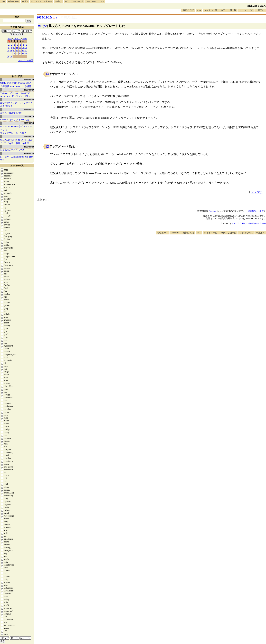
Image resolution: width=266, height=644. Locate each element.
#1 (40, 26)
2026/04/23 (29, 147)
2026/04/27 (29, 109)
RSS (199, 10)
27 (23, 54)
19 (20, 51)
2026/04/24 (29, 136)
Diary (101, 1)
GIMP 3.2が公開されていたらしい (17, 140)
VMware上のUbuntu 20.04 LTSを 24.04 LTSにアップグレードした (16, 95)
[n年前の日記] (68, 17)
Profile (25, 1)
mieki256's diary (256, 6)
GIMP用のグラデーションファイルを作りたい (16, 105)
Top (3, 1)
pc (45, 26)
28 (26, 54)
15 (8, 51)
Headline (175, 233)
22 (8, 54)
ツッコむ (256, 192)
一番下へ (260, 10)
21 (26, 51)
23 (11, 54)
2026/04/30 (29, 79)
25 (17, 54)
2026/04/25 (29, 123)
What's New (13, 1)
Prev (10, 38)
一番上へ (260, 233)
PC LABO (36, 1)
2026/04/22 (29, 153)
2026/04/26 (29, 116)
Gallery (58, 1)
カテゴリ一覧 (17, 166)
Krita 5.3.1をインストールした (15, 120)
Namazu (212, 211)
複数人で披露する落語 (11, 113)
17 (14, 51)
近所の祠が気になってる (12, 150)
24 (14, 54)
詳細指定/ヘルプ (256, 211)
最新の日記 (188, 10)
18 (17, 51)
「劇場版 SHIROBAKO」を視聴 (16, 86)
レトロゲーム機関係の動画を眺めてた (17, 158)
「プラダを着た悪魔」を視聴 (15, 143)
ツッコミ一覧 (246, 10)
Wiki (67, 1)
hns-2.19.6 (236, 223)
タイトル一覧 (211, 10)
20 (23, 51)
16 (11, 51)
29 (8, 57)
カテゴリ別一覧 (228, 10)
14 (26, 48)
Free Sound (78, 1)
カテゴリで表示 (26, 60)
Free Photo (91, 1)
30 (11, 57)
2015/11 (17, 38)
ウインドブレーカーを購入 (13, 133)
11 (17, 48)
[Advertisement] (204, 245)
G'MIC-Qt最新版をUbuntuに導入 (16, 83)
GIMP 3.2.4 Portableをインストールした (16, 128)
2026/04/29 (29, 90)
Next (25, 38)
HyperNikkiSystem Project (254, 223)
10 (14, 48)
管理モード (163, 233)
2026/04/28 (29, 100)
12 (20, 48)
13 (23, 48)
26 (20, 54)
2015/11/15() (47, 17)
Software (48, 1)
